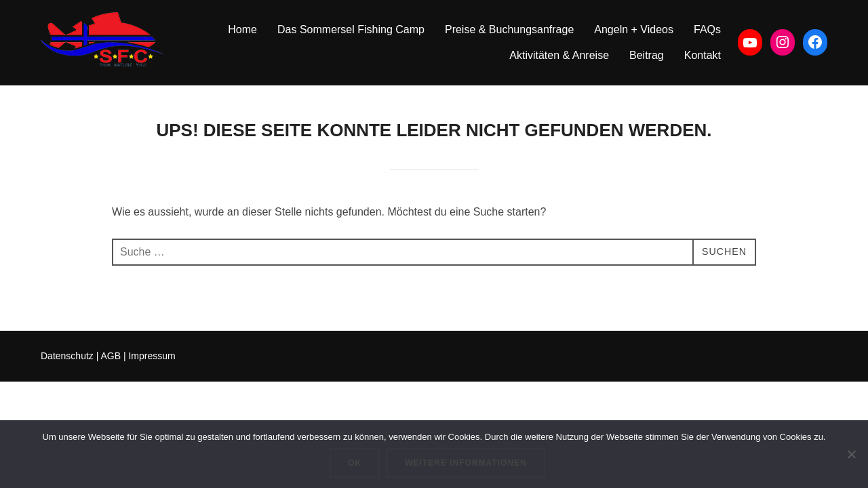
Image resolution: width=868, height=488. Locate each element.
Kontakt (703, 55)
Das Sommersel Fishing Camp (351, 29)
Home (242, 29)
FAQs (707, 29)
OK (355, 463)
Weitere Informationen (466, 463)
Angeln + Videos (634, 29)
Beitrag (647, 55)
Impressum (152, 356)
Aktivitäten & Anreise (559, 55)
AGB (111, 356)
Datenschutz (67, 356)
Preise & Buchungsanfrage (509, 29)
